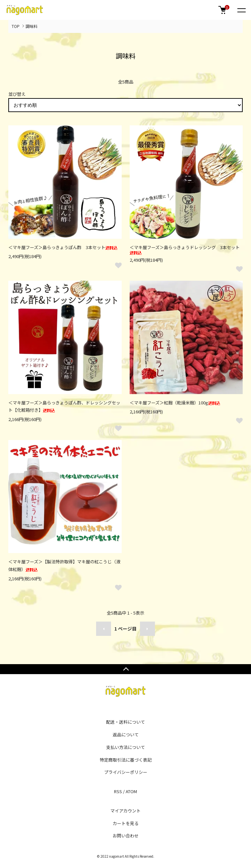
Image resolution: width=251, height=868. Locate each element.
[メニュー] (241, 10)
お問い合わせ (126, 836)
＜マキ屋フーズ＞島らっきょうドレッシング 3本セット (185, 250)
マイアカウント (126, 811)
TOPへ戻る (126, 669)
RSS (118, 791)
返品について (126, 734)
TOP (16, 26)
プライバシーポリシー (126, 772)
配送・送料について (126, 722)
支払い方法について (126, 747)
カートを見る (126, 823)
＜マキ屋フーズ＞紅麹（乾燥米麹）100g (175, 403)
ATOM (131, 791)
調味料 (32, 26)
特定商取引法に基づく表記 (126, 760)
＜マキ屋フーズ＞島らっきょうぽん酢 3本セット (63, 247)
